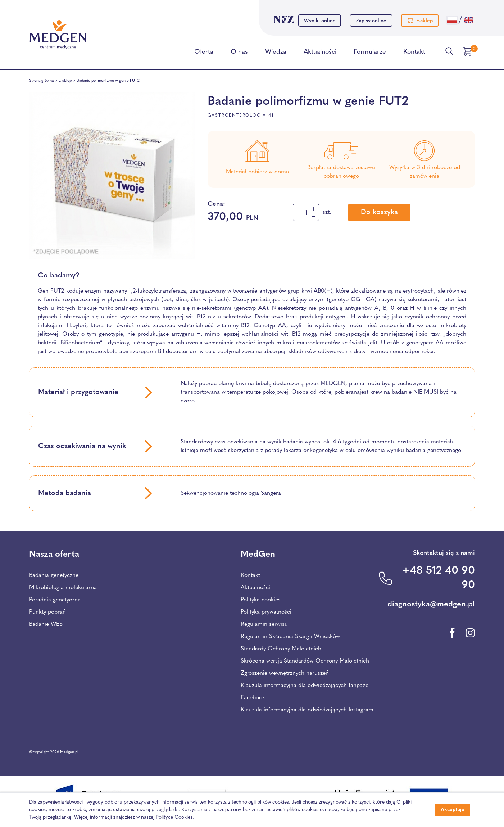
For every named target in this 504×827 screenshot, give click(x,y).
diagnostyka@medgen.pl (431, 604)
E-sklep (65, 81)
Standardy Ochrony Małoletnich (281, 649)
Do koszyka (379, 212)
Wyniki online (320, 21)
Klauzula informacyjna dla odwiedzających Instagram (307, 710)
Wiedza (276, 53)
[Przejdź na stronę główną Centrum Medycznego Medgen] (58, 35)
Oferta (204, 53)
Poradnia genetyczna (55, 600)
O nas (239, 53)
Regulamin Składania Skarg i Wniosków (290, 637)
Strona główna (41, 81)
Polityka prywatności (266, 612)
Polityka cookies (261, 600)
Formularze (370, 53)
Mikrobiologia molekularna (63, 588)
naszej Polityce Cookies (167, 817)
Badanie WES (46, 624)
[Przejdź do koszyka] (468, 51)
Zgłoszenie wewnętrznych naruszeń (285, 673)
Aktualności (320, 53)
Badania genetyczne (54, 575)
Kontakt (414, 53)
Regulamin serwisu (264, 624)
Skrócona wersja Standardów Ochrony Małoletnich (305, 661)
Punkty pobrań (47, 612)
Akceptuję (453, 810)
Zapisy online (371, 21)
